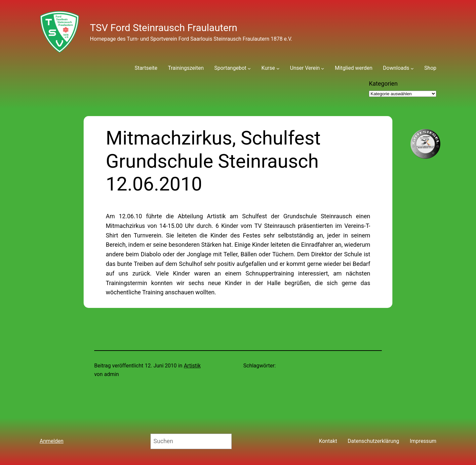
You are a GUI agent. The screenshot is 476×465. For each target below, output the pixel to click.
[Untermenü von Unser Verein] (323, 68)
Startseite (146, 68)
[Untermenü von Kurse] (278, 68)
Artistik (192, 366)
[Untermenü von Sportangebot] (249, 68)
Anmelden (52, 441)
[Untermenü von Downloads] (412, 68)
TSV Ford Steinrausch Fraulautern (164, 28)
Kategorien (383, 84)
